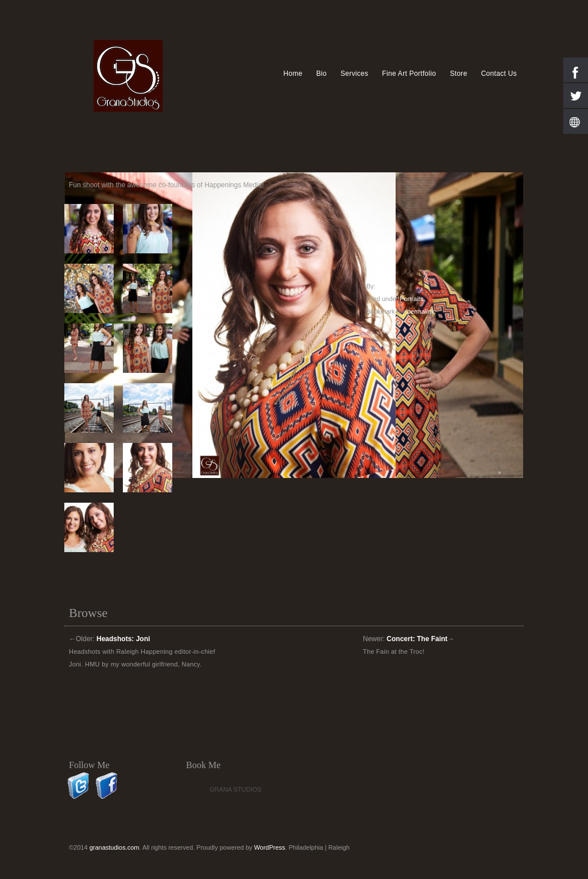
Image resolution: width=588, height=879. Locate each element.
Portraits (411, 299)
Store (458, 74)
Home (293, 74)
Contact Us (499, 74)
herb (384, 286)
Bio (322, 74)
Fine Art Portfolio (409, 74)
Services (354, 74)
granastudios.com (115, 847)
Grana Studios (235, 789)
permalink (421, 311)
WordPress (269, 847)
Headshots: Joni (123, 639)
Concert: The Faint (417, 639)
